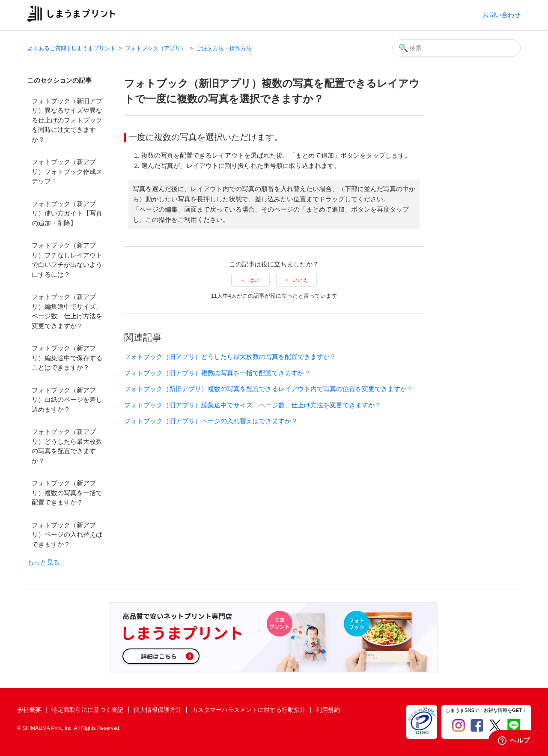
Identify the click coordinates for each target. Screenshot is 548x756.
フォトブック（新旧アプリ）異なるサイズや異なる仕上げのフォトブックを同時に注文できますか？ (67, 120)
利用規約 (328, 710)
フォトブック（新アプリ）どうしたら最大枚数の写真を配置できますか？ (67, 446)
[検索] (456, 48)
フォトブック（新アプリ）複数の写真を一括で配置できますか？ (67, 493)
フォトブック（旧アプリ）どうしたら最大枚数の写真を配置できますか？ (230, 357)
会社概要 (29, 710)
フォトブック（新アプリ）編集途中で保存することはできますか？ (67, 358)
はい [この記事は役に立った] (254, 280)
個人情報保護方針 (158, 710)
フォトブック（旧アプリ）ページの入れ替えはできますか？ (211, 421)
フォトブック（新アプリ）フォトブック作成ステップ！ (67, 171)
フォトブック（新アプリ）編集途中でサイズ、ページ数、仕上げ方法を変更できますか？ (67, 311)
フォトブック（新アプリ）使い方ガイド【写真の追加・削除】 (67, 213)
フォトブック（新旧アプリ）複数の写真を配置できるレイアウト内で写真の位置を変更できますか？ (269, 389)
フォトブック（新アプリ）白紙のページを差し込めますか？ (67, 400)
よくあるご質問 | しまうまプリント (71, 48)
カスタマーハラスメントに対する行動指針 (249, 710)
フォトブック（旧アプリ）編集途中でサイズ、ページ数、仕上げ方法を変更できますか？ (253, 405)
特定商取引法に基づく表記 (87, 710)
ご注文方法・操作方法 (224, 48)
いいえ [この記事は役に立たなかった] (300, 280)
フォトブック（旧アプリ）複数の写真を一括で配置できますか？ (217, 373)
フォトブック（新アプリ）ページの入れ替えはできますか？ (67, 535)
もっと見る (43, 562)
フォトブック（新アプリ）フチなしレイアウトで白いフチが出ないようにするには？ (67, 260)
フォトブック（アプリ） (156, 48)
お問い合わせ (501, 15)
